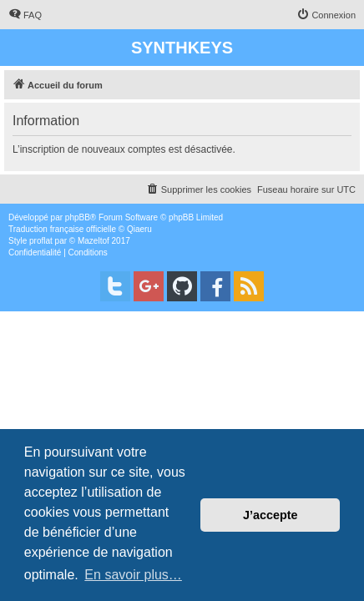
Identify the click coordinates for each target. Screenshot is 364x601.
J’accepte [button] (270, 515)
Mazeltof (94, 241)
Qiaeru (139, 229)
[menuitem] (25, 15)
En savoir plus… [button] (133, 575)
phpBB (78, 217)
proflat (41, 241)
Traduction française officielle (62, 229)
